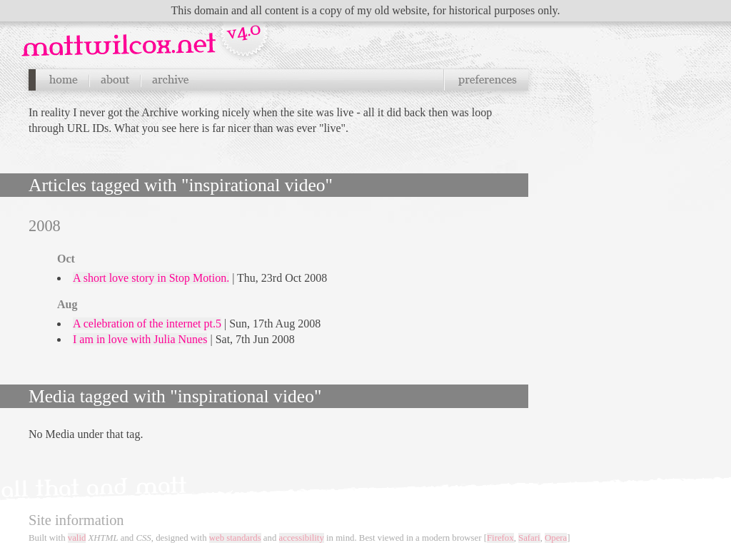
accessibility (302, 538)
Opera (556, 538)
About (115, 80)
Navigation (147, 35)
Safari (529, 538)
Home (63, 80)
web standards (235, 538)
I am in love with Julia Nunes (140, 339)
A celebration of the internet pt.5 (147, 324)
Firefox (500, 538)
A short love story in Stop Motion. (151, 278)
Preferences (486, 80)
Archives (170, 80)
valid (77, 538)
